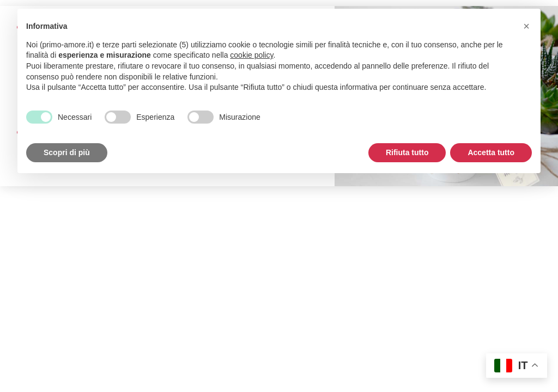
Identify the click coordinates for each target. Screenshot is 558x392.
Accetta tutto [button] (491, 152)
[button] (526, 26)
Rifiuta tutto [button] (407, 152)
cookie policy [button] (251, 55)
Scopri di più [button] (67, 152)
